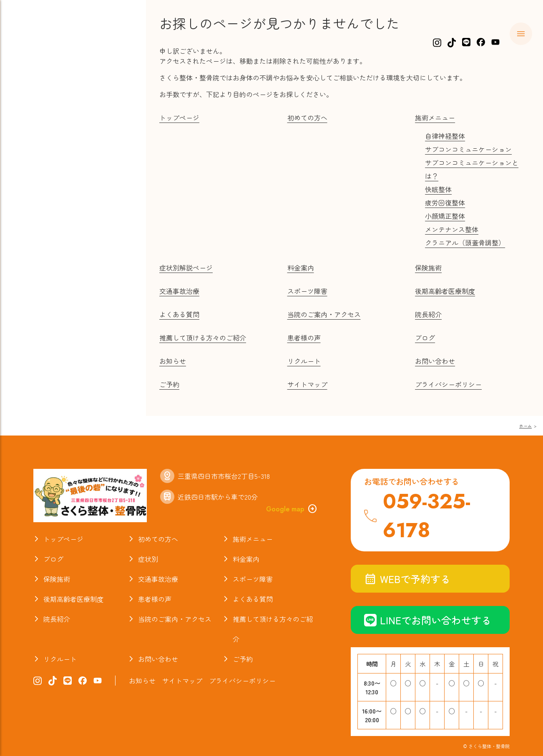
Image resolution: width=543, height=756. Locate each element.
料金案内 (41, 128)
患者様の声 (304, 338)
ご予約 (169, 384)
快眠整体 (438, 189)
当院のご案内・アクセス (72, 256)
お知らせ (41, 272)
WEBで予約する (407, 579)
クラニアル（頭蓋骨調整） (465, 243)
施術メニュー (50, 96)
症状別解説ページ (186, 268)
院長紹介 (41, 240)
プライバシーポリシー (448, 384)
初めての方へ (50, 80)
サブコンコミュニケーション (468, 149)
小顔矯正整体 (445, 216)
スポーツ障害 (50, 176)
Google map (292, 509)
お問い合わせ (435, 361)
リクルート (304, 361)
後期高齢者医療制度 (445, 291)
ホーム (37, 64)
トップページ (179, 118)
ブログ (37, 224)
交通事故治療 (50, 160)
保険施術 (41, 144)
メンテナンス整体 (452, 229)
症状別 (37, 112)
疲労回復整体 (445, 203)
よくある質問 (50, 192)
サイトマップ (307, 384)
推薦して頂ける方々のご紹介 (203, 338)
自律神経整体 (445, 136)
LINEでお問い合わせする (428, 620)
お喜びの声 (46, 208)
